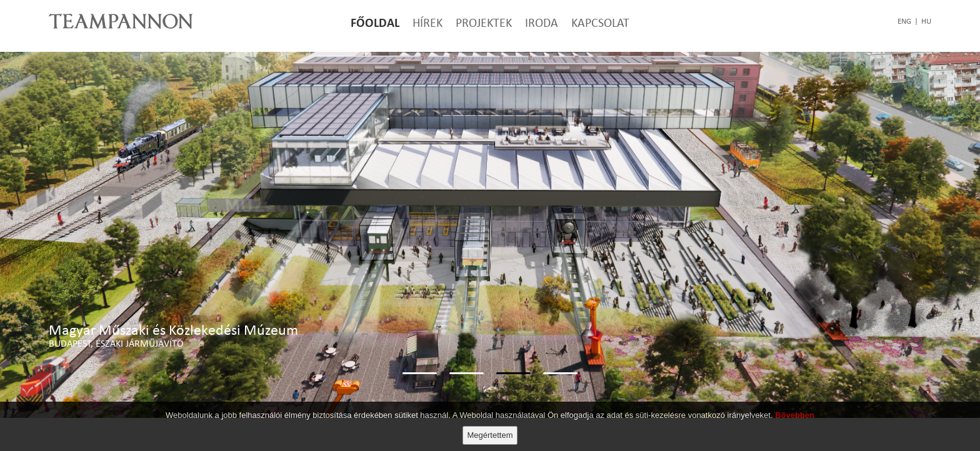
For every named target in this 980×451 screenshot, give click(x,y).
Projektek (484, 22)
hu (926, 21)
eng (904, 21)
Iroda (542, 22)
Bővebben (795, 415)
